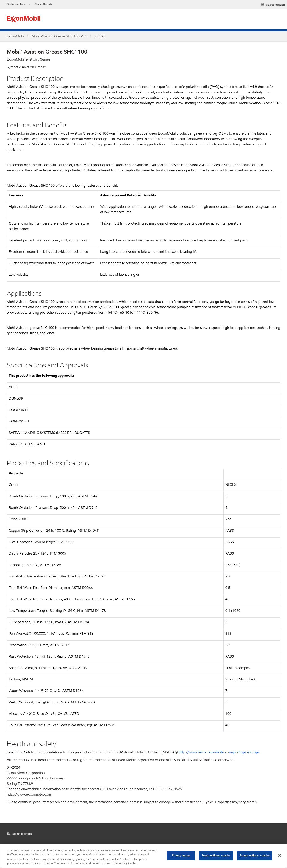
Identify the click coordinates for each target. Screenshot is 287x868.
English (100, 36)
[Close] (280, 855)
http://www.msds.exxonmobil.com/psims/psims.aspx (219, 752)
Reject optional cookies (216, 855)
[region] (143, 856)
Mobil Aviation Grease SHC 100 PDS (60, 36)
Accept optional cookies (255, 855)
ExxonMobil (16, 36)
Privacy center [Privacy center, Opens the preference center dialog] (181, 855)
